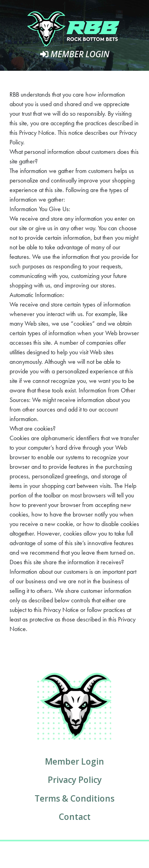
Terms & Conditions (74, 798)
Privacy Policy (75, 780)
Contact (75, 817)
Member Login (75, 54)
